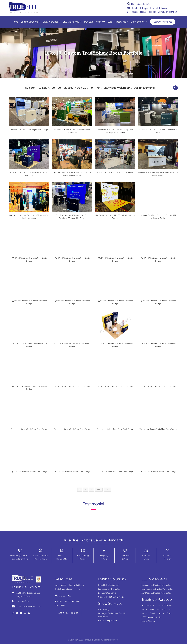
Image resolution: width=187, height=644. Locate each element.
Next (99, 489)
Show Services (52, 22)
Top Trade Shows (77, 585)
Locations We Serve (107, 593)
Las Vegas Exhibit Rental (109, 589)
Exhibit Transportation (108, 621)
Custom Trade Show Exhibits (111, 597)
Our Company (139, 22)
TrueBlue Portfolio (94, 22)
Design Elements (144, 88)
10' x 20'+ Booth (165, 605)
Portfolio (59, 601)
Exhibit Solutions (31, 22)
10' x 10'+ (30, 88)
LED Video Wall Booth (117, 88)
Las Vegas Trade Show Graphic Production (112, 615)
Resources (122, 22)
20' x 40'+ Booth (148, 613)
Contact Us (60, 605)
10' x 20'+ (44, 88)
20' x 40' (82, 88)
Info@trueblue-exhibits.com (154, 8)
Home (15, 22)
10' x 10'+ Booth (148, 605)
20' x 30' (69, 88)
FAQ (78, 589)
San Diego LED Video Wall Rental (156, 593)
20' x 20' (57, 88)
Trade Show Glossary (64, 589)
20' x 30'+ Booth (164, 609)
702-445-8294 (144, 4)
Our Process (60, 585)
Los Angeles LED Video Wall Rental (157, 589)
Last (107, 489)
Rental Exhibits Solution (109, 585)
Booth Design (104, 609)
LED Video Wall (72, 22)
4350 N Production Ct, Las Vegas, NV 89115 (28, 595)
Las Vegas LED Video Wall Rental (156, 585)
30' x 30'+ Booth (165, 613)
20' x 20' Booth (148, 609)
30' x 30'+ (95, 88)
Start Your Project (163, 22)
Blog (110, 22)
